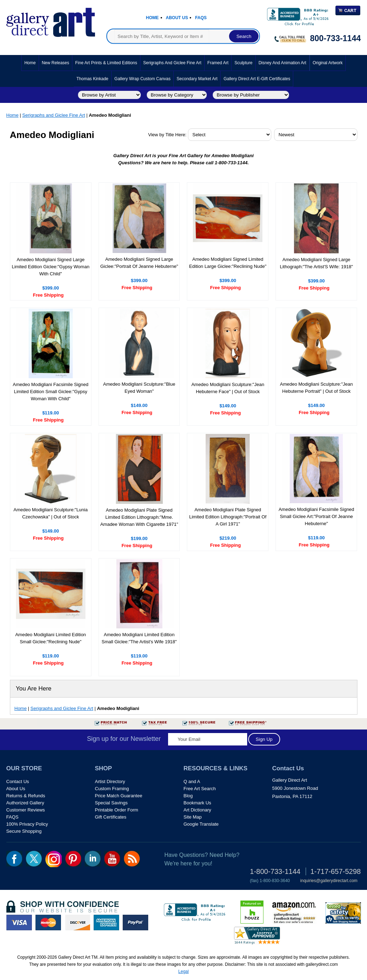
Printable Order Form (117, 810)
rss (132, 859)
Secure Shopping (24, 831)
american (106, 923)
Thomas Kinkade (93, 79)
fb (14, 859)
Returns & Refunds (26, 796)
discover (77, 923)
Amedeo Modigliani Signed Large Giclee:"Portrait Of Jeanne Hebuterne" (139, 263)
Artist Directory (110, 781)
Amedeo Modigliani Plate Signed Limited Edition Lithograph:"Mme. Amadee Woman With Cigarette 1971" (139, 517)
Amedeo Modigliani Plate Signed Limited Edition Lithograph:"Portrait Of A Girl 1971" (228, 517)
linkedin (93, 859)
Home (152, 18)
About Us (177, 18)
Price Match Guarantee (119, 796)
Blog (188, 796)
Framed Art (218, 63)
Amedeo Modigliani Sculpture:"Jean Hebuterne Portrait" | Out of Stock (317, 388)
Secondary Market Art (197, 79)
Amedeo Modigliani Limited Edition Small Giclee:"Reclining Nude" (51, 638)
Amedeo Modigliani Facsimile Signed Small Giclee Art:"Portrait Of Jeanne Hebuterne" (316, 516)
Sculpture (243, 63)
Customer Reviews (26, 810)
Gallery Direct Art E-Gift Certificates (257, 79)
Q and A (192, 781)
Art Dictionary (198, 810)
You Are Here (34, 689)
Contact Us (18, 781)
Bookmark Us (198, 803)
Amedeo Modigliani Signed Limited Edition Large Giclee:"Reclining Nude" (228, 263)
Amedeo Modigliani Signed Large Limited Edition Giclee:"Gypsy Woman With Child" (51, 267)
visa (19, 923)
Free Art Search (200, 789)
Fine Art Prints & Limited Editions (106, 63)
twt (34, 859)
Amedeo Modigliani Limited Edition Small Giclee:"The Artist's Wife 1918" (139, 638)
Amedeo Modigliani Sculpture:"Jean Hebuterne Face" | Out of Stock (228, 388)
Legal (183, 971)
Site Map (193, 817)
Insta (54, 859)
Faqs (201, 18)
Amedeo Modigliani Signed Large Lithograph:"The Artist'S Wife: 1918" (316, 263)
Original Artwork (328, 63)
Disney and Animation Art (282, 63)
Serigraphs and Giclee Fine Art (172, 63)
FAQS (13, 817)
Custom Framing (112, 789)
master (48, 923)
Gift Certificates (111, 817)
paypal (135, 923)
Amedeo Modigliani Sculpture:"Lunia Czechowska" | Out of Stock (51, 513)
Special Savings (112, 803)
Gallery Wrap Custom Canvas (143, 79)
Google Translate (201, 824)
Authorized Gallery (25, 803)
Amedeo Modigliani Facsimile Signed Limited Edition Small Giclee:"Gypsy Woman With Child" (51, 392)
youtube (112, 859)
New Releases (55, 63)
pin (73, 859)
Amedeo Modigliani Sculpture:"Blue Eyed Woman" (139, 388)
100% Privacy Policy (27, 824)
